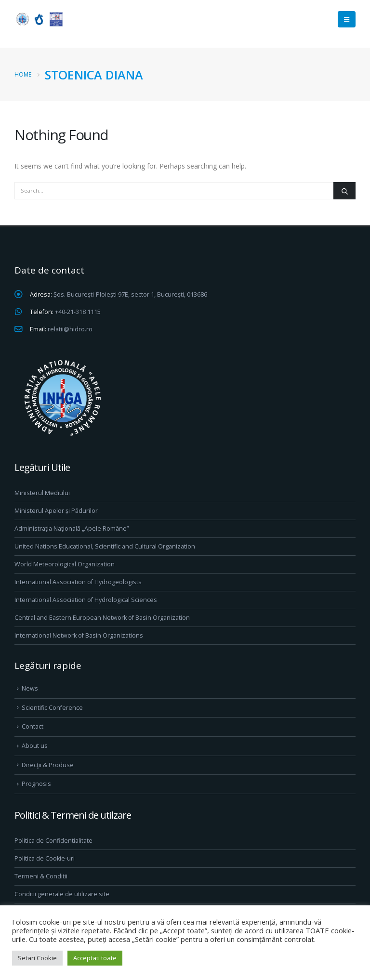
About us (35, 746)
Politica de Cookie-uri (45, 858)
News (30, 688)
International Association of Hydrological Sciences (86, 600)
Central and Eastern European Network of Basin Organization (102, 618)
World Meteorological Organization (65, 564)
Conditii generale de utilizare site (62, 894)
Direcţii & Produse (48, 765)
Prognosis (36, 784)
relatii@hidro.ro (70, 329)
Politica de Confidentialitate (53, 841)
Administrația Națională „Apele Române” (72, 529)
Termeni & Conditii (41, 876)
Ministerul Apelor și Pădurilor (56, 511)
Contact (33, 726)
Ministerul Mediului (42, 493)
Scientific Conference (52, 708)
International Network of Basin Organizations (79, 635)
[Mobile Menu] (347, 19)
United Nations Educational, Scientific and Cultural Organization (105, 546)
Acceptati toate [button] (95, 958)
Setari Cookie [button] (37, 958)
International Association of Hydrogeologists (78, 582)
